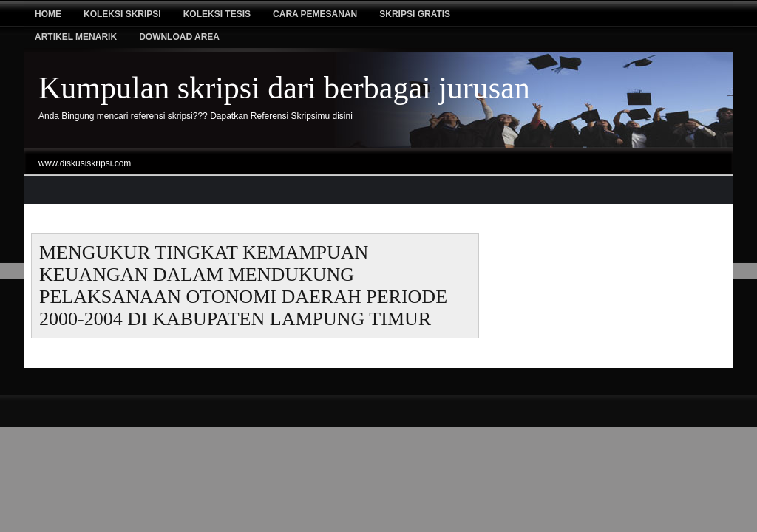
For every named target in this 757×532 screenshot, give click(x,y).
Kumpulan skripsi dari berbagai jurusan (284, 88)
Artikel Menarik (76, 37)
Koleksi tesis (217, 14)
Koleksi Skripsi (122, 14)
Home (48, 14)
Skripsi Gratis (415, 14)
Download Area (179, 37)
